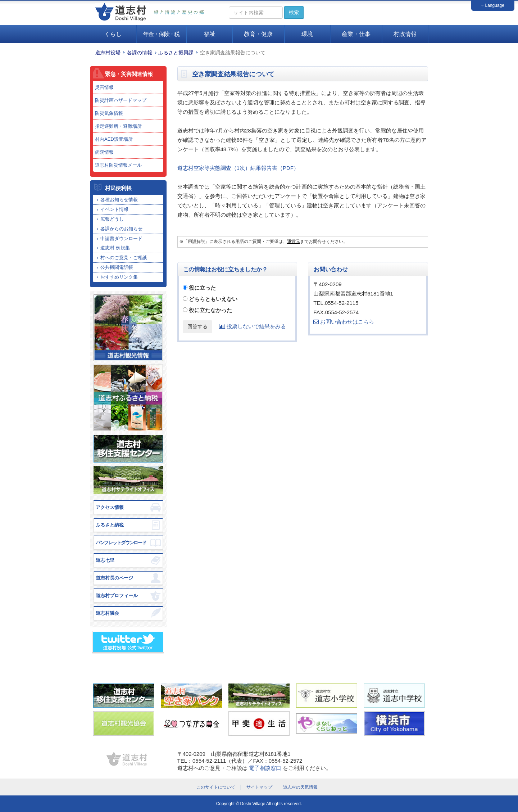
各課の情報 (140, 53)
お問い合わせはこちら (344, 322)
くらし (113, 34)
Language (493, 5)
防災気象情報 (109, 113)
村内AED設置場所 (114, 139)
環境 (307, 34)
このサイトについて (216, 787)
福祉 (210, 34)
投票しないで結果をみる (253, 326)
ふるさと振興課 (176, 53)
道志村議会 (107, 613)
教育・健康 (258, 34)
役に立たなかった (210, 310)
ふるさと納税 (110, 525)
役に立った (202, 288)
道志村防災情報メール (118, 165)
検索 (294, 12)
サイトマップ (259, 787)
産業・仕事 (356, 34)
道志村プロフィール (117, 596)
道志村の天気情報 (300, 787)
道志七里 (105, 560)
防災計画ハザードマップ (121, 100)
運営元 (294, 242)
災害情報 (104, 87)
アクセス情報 (110, 507)
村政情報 (405, 34)
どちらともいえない (213, 299)
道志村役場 (108, 53)
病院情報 (104, 152)
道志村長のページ (114, 578)
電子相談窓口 (265, 768)
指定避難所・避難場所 (118, 126)
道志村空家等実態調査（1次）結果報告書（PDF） (238, 168)
